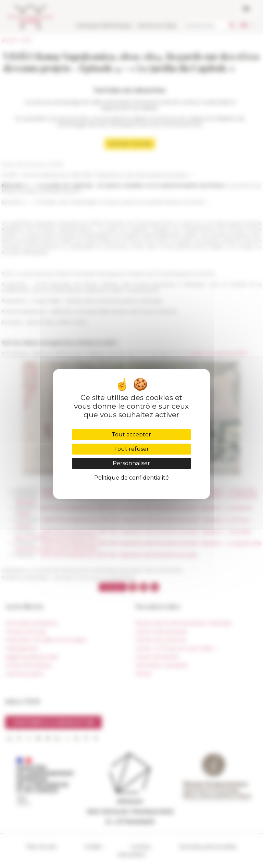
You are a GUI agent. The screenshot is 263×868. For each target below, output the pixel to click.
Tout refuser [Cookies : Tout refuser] (131, 449)
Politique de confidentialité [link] (131, 478)
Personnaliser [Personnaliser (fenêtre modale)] (131, 463)
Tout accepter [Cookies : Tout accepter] (131, 435)
